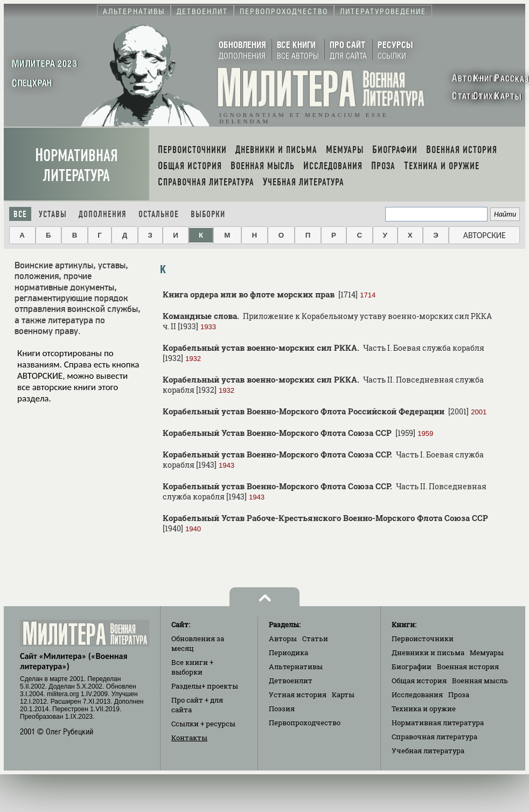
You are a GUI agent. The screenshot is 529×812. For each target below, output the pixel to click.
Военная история (468, 667)
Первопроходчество (305, 723)
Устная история (298, 695)
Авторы (283, 639)
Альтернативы (296, 667)
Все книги (192, 667)
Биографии (412, 667)
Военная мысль (480, 681)
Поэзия (282, 709)
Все (20, 214)
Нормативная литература (76, 165)
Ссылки (203, 724)
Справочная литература (434, 737)
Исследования (417, 695)
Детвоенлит (291, 681)
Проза (459, 695)
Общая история (419, 681)
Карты (343, 695)
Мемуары (487, 653)
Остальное (159, 214)
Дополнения (103, 214)
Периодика (288, 653)
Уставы (53, 214)
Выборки (208, 214)
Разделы (205, 686)
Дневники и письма (428, 653)
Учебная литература (428, 751)
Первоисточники (423, 639)
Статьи (315, 639)
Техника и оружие (424, 709)
